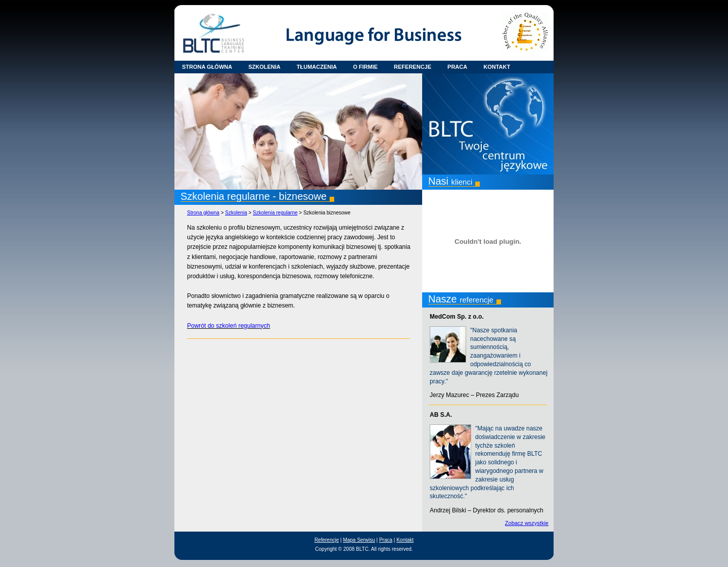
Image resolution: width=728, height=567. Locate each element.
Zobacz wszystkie (527, 523)
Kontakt (405, 540)
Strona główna (203, 213)
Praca (386, 540)
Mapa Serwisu (359, 540)
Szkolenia (236, 213)
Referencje (327, 540)
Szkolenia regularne (275, 213)
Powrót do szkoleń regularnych (229, 326)
